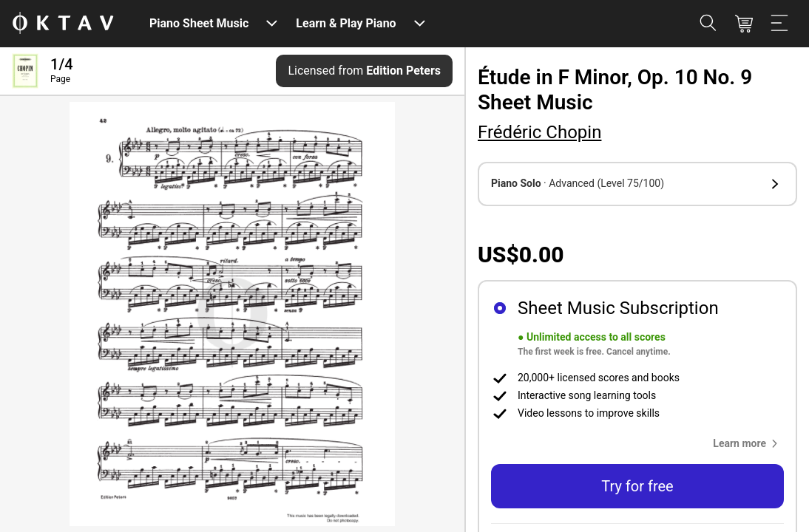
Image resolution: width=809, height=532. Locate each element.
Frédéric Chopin (539, 132)
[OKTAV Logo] (63, 24)
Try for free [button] (637, 486)
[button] (637, 184)
